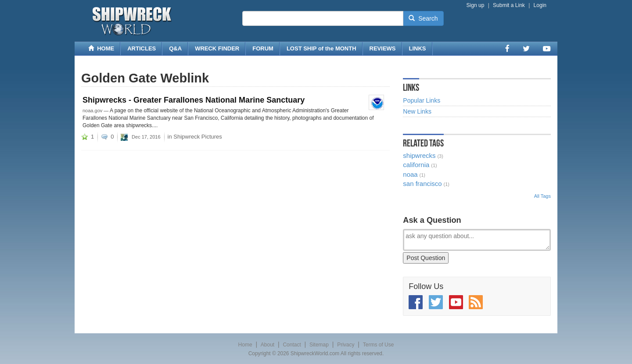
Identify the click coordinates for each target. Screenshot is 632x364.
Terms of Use (379, 345)
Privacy (346, 345)
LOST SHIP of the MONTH (321, 48)
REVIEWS (383, 48)
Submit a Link (509, 5)
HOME (101, 48)
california (416, 165)
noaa (410, 174)
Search (423, 18)
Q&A (175, 48)
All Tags (542, 196)
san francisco (422, 184)
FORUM (263, 48)
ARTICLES (142, 48)
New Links (417, 111)
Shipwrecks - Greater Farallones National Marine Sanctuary (194, 100)
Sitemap (319, 345)
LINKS (418, 48)
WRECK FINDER (217, 48)
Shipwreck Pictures (198, 137)
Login (540, 5)
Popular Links (422, 100)
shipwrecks (419, 155)
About (268, 345)
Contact (292, 345)
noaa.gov (92, 111)
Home (245, 345)
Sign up (476, 5)
